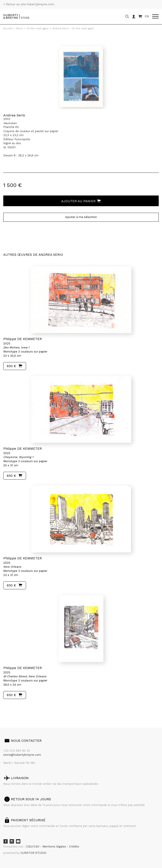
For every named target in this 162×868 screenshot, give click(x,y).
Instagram (12, 841)
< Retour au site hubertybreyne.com (29, 4)
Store (19, 29)
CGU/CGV (33, 846)
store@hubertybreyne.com (22, 755)
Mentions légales (55, 846)
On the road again (38, 29)
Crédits (74, 846)
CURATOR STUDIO (33, 853)
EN (147, 16)
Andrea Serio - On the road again (73, 29)
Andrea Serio (14, 115)
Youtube (18, 841)
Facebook (5, 841)
